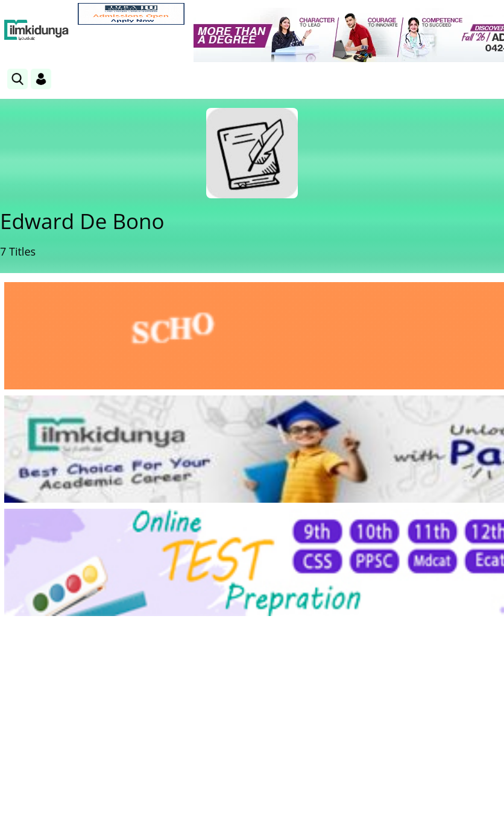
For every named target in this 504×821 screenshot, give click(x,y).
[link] (131, 14)
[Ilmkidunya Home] (36, 30)
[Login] (41, 79)
